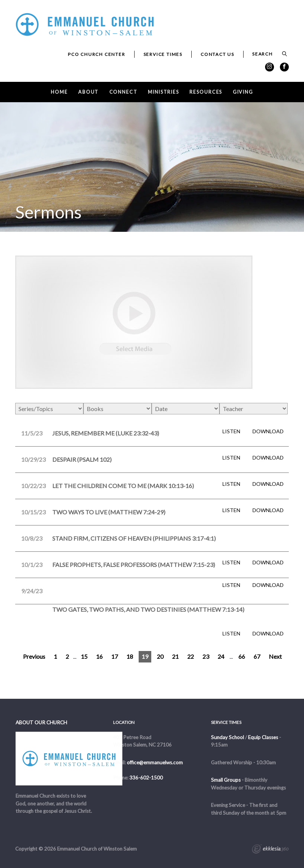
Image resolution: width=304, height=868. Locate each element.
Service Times (163, 54)
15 (84, 656)
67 (257, 656)
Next (275, 656)
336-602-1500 (146, 778)
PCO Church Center (97, 54)
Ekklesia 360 (270, 850)
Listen (231, 431)
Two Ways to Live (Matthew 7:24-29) (109, 512)
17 (115, 656)
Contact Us (217, 54)
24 (221, 656)
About (88, 92)
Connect (123, 92)
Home (59, 92)
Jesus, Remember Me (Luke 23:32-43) (106, 433)
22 (191, 656)
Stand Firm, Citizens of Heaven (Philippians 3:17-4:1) (134, 538)
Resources (206, 92)
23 (206, 656)
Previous (34, 656)
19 (145, 656)
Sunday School (227, 737)
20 (160, 656)
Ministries (163, 92)
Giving (243, 92)
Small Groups (226, 780)
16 (99, 656)
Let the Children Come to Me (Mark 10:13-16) (123, 486)
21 (175, 656)
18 (130, 656)
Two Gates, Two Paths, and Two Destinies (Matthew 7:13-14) (148, 609)
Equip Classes (263, 737)
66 (242, 656)
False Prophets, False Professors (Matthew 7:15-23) (134, 565)
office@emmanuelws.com (155, 762)
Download (268, 431)
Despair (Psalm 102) (82, 459)
